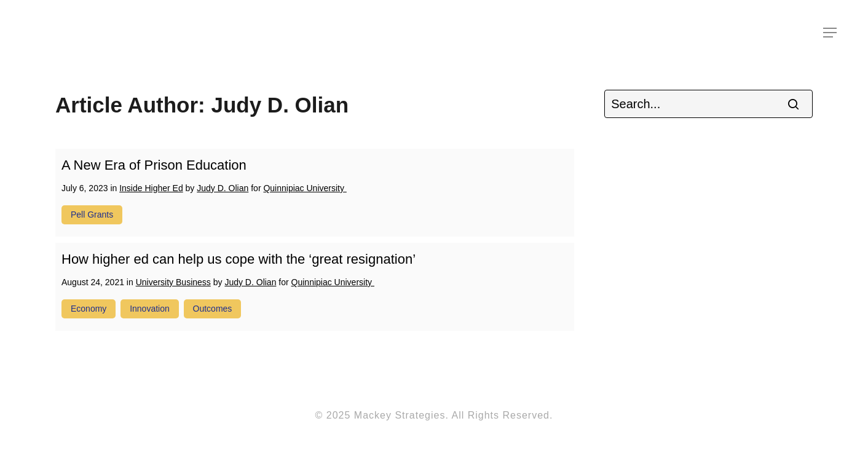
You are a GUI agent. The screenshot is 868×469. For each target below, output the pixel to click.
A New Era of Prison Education (154, 165)
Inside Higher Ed (151, 188)
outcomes (213, 309)
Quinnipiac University (305, 188)
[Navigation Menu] (831, 33)
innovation (150, 309)
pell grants (92, 215)
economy (89, 309)
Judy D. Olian (223, 188)
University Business (173, 282)
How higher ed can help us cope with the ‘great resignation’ (239, 259)
